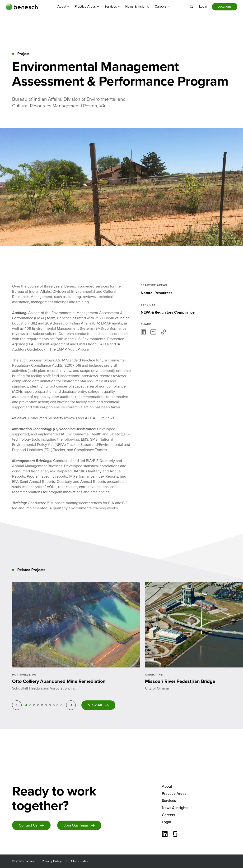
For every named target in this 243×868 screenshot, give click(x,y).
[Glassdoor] (175, 835)
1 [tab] (26, 705)
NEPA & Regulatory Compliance (168, 312)
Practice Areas (87, 7)
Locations (225, 7)
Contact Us (28, 825)
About (63, 7)
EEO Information (78, 861)
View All (95, 705)
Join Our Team (76, 825)
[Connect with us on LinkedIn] (165, 835)
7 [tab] (50, 705)
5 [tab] (42, 705)
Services (112, 7)
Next (72, 705)
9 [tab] (57, 705)
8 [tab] (54, 705)
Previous (18, 705)
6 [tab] (46, 705)
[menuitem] (63, 7)
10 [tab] (61, 705)
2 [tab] (30, 705)
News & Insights (137, 7)
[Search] (192, 7)
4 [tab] (38, 705)
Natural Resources (157, 293)
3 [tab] (34, 705)
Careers (162, 7)
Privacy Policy (52, 861)
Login (203, 7)
